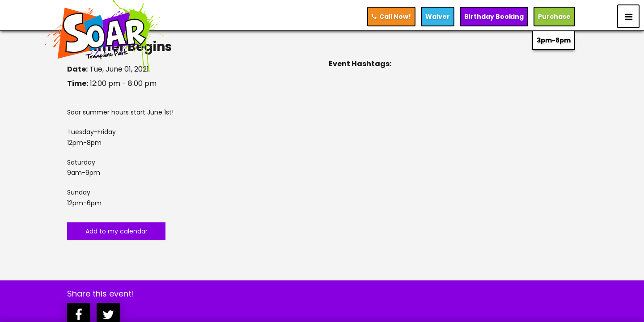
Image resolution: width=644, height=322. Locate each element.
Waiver (438, 17)
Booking (494, 17)
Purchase (554, 17)
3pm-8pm (554, 40)
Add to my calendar (117, 231)
